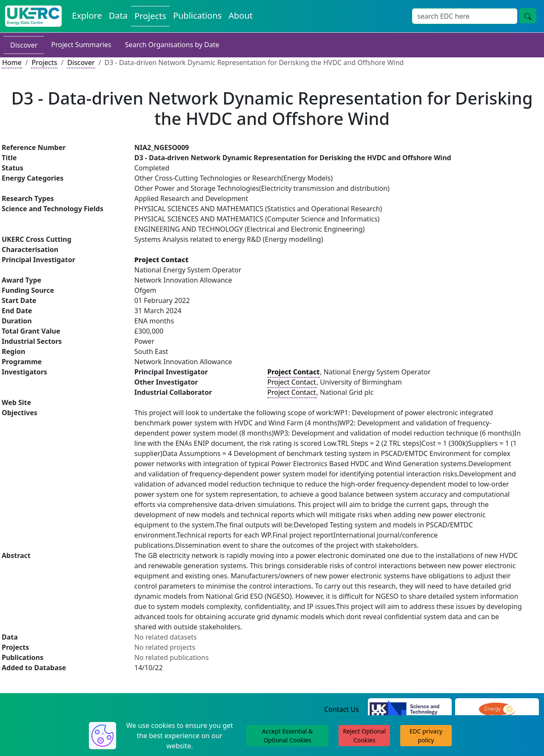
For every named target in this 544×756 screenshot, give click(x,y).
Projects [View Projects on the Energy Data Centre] (150, 16)
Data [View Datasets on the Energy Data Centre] (118, 16)
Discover (24, 45)
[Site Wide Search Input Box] (465, 16)
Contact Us (341, 709)
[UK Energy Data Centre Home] (33, 16)
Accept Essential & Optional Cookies (287, 736)
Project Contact (292, 382)
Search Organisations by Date (172, 45)
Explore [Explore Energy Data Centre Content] (87, 16)
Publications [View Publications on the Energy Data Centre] (197, 16)
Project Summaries (81, 45)
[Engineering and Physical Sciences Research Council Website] (497, 710)
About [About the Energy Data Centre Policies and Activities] (241, 16)
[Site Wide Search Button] (528, 16)
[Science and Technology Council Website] (410, 710)
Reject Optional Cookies (364, 736)
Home (12, 62)
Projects (44, 62)
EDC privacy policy (426, 736)
